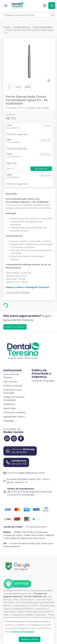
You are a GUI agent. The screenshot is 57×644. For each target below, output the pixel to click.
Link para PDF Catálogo (18, 292)
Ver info (46, 126)
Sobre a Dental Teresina (11, 376)
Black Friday (9, 408)
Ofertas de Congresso (15, 413)
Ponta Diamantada (42, 27)
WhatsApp (9, 421)
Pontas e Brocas (21, 27)
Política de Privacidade (43, 381)
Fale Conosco (10, 382)
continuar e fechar (30, 639)
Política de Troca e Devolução (13, 391)
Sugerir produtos (15, 327)
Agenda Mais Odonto (14, 417)
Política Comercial (13, 386)
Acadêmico (9, 404)
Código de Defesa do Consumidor (14, 399)
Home (7, 27)
